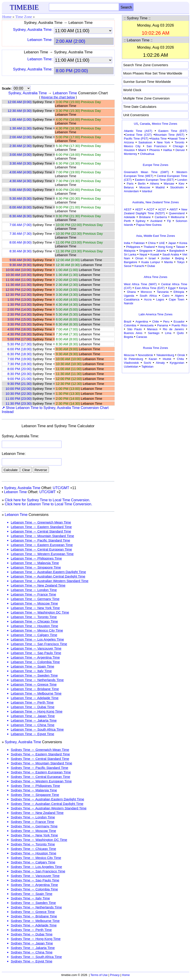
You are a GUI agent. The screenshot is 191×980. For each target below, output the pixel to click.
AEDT (139, 209)
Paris (130, 184)
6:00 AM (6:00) (20, 207)
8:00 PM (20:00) (20, 369)
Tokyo (181, 262)
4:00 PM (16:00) (20, 329)
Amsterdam (131, 191)
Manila (168, 262)
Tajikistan (147, 367)
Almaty (160, 363)
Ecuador (179, 322)
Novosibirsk (145, 355)
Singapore (146, 251)
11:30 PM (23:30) (19, 403)
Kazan (153, 359)
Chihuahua (147, 154)
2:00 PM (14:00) (20, 309)
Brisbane (145, 217)
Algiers (179, 296)
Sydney (141, 221)
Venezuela (147, 325)
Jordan (165, 258)
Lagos (160, 299)
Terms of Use (99, 975)
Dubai (151, 266)
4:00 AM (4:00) (20, 172)
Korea (183, 243)
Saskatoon (145, 142)
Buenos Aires (133, 333)
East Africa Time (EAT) (150, 288)
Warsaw (169, 184)
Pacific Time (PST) (136, 139)
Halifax (168, 150)
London (182, 180)
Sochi (147, 363)
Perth (127, 221)
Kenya (183, 288)
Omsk (181, 355)
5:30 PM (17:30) (20, 344)
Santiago (154, 333)
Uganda (129, 296)
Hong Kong (165, 247)
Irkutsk (167, 359)
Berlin (142, 184)
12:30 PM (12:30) (19, 295)
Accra (148, 299)
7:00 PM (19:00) (20, 359)
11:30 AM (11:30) (19, 285)
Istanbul (147, 191)
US (136, 124)
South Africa (148, 296)
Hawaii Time (177, 139)
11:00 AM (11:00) (19, 280)
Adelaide (130, 217)
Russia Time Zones (155, 348)
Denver (180, 150)
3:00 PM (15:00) (20, 319)
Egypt (172, 288)
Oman (139, 258)
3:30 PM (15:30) (20, 324)
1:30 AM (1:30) (20, 128)
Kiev (181, 184)
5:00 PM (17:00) (20, 339)
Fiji (169, 221)
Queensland (177, 213)
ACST (162, 209)
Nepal (143, 254)
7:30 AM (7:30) (20, 234)
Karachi (139, 266)
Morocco (146, 292)
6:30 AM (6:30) (20, 216)
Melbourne (178, 217)
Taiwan (180, 247)
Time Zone (24, 17)
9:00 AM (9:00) (20, 260)
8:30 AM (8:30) (20, 251)
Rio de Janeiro (173, 329)
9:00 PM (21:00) (20, 379)
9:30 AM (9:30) (20, 265)
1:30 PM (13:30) (20, 304)
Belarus (129, 187)
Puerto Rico (179, 325)
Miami (142, 150)
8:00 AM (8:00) (20, 242)
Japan (172, 243)
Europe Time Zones (155, 165)
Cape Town (177, 299)
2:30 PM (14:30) (20, 314)
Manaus (152, 329)
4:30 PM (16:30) (20, 334)
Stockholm (177, 187)
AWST (174, 209)
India (127, 243)
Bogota (128, 337)
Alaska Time (159, 139)
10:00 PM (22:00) (19, 389)
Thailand (149, 247)
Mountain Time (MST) (169, 135)
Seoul (128, 266)
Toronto (179, 142)
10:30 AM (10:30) (19, 275)
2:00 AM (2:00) (20, 137)
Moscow (145, 187)
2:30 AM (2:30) (20, 146)
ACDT (150, 209)
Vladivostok (131, 363)
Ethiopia (179, 292)
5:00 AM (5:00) (20, 190)
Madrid (160, 187)
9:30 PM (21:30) (20, 384)
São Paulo (135, 329)
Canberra (161, 217)
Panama (162, 325)
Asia (139, 236)
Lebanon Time (65, 93)
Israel (152, 258)
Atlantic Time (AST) (138, 131)
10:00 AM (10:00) (19, 270)
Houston (129, 150)
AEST (128, 209)
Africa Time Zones (156, 277)
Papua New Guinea (149, 225)
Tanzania (163, 292)
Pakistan (139, 243)
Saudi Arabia (171, 254)
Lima (168, 333)
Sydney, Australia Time (28, 93)
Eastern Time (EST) (173, 131)
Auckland (156, 221)
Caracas (142, 337)
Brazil (128, 322)
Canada (145, 124)
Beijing (180, 258)
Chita (180, 359)
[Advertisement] (156, 403)
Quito (180, 333)
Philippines (133, 247)
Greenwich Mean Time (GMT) (146, 172)
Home (7, 17)
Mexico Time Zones (165, 124)
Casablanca (132, 299)
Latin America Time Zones (156, 314)
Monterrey (131, 154)
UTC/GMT (61, 488)
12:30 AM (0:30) (20, 111)
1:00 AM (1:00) (20, 119)
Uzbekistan (131, 367)
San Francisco (157, 146)
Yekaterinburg (165, 355)
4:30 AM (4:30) (20, 181)
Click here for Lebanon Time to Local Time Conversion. (48, 504)
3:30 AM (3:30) (20, 163)
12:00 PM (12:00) (19, 290)
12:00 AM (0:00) (20, 102)
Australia (138, 202)
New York (163, 142)
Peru (166, 322)
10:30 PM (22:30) (19, 394)
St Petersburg (133, 359)
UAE (162, 243)
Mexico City (132, 146)
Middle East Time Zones (159, 236)
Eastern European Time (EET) (155, 180)
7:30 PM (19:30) (20, 364)
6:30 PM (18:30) (20, 354)
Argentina (142, 322)
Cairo (166, 296)
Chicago (178, 146)
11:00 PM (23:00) (19, 399)
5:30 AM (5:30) (20, 198)
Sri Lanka (130, 254)
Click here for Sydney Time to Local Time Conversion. (47, 500)
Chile (156, 322)
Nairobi (128, 303)
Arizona (129, 142)
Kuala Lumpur (151, 262)
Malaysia (130, 251)
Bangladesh (177, 251)
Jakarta (161, 251)
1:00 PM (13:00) (20, 299)
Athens (154, 184)
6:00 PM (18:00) (20, 349)
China (152, 243)
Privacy (115, 975)
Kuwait (155, 254)
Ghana (131, 292)
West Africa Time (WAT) (140, 284)
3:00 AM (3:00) (20, 155)
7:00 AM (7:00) (20, 225)
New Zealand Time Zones (162, 202)
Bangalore (131, 262)
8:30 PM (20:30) (20, 374)
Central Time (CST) (138, 135)
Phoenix (155, 150)
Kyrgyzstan (177, 363)
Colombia (130, 325)
